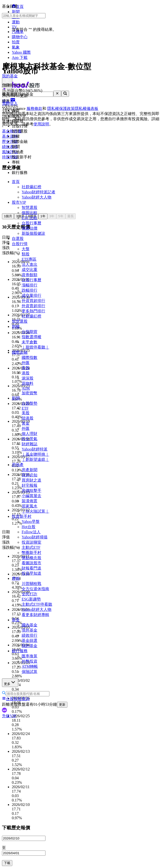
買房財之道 (31, 480)
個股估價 (30, 228)
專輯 (16, 578)
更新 (62, 705)
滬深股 (28, 378)
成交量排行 (31, 295)
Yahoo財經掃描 (35, 537)
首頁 (16, 182)
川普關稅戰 (31, 584)
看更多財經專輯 (35, 615)
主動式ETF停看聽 (37, 604)
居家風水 (30, 506)
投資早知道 (31, 573)
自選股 (18, 239)
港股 (26, 373)
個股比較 (30, 213)
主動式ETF (31, 547)
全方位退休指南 (35, 589)
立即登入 (10, 103)
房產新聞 (30, 470)
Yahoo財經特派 (35, 449)
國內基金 (30, 625)
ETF (25, 408)
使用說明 (41, 124)
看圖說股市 (31, 563)
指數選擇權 (31, 337)
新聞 (16, 398)
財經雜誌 (30, 444)
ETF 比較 (30, 218)
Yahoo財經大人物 (37, 197)
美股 (26, 368)
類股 (26, 254)
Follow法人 (31, 532)
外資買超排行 (33, 301)
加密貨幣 (30, 393)
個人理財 (30, 434)
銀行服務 (20, 651)
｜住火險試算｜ (35, 511)
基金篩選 (30, 641)
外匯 (26, 363)
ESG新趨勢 (31, 599)
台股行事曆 (31, 223)
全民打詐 (30, 594)
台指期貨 (30, 332)
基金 (16, 620)
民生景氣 (30, 439)
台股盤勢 (30, 403)
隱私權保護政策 (61, 108)
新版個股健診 (33, 233)
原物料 (28, 383)
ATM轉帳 (30, 666)
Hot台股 (29, 527)
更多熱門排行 (33, 311)
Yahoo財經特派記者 (38, 192)
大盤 (26, 249)
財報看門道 (31, 568)
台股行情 (20, 244)
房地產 (18, 465)
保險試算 (30, 672)
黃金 (26, 423)
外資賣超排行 (33, 306)
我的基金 (30, 646)
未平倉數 (30, 342)
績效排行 (30, 635)
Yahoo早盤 (31, 522)
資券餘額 (30, 275)
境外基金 (30, 630)
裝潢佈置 (30, 501)
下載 (7, 863)
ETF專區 (29, 259)
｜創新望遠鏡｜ (35, 459)
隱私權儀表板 (87, 108)
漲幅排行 (30, 285)
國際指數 (30, 358)
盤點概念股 (31, 558)
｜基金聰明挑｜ (35, 454)
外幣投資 (30, 661)
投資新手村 (22, 516)
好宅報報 (30, 485)
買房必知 (30, 475)
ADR (26, 388)
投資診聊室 (31, 542)
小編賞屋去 (31, 496)
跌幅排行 (30, 290)
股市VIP (19, 202)
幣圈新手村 (31, 553)
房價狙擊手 (31, 491)
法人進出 (30, 264)
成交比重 (30, 270)
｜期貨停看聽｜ (35, 347)
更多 (10, 682)
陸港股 (28, 418)
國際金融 (20, 352)
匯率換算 (30, 656)
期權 (16, 326)
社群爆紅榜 (31, 187)
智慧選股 (30, 208)
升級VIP (9, 716)
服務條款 (34, 108)
